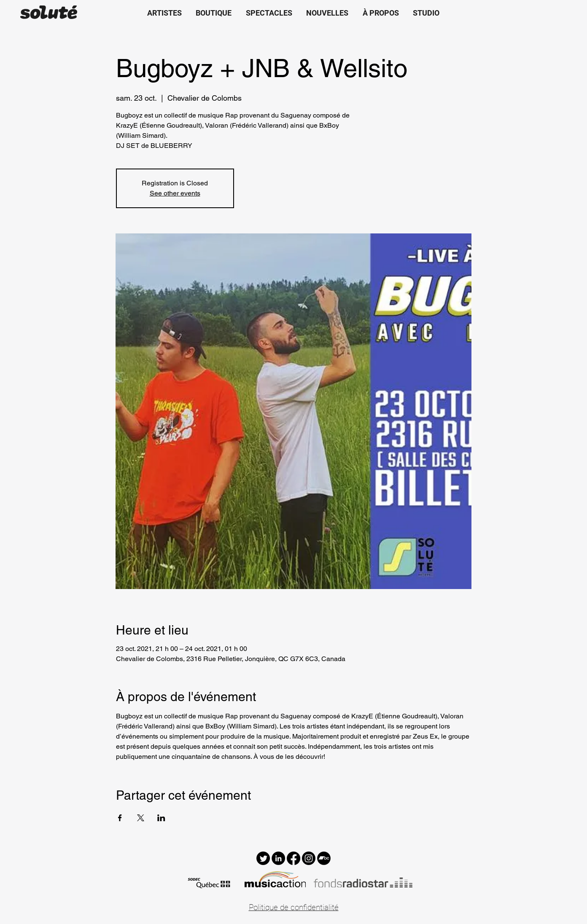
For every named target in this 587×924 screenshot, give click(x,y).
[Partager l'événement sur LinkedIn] (161, 818)
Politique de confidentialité (294, 907)
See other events (175, 193)
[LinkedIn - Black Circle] (278, 858)
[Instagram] (309, 858)
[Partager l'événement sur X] (141, 818)
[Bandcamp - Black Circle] (324, 858)
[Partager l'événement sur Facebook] (120, 818)
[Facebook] (293, 858)
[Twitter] (263, 858)
